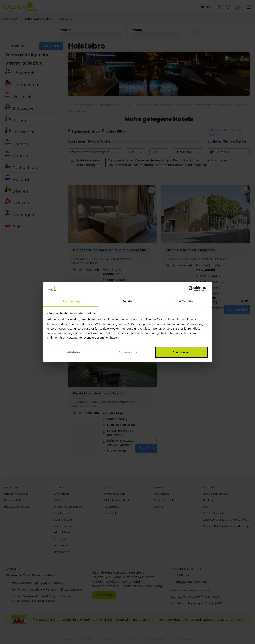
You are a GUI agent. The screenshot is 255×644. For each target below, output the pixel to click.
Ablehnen (73, 352)
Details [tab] (127, 301)
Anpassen (128, 352)
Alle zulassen (181, 352)
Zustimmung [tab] (71, 301)
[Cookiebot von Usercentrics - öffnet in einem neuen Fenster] (191, 289)
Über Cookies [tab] (184, 301)
